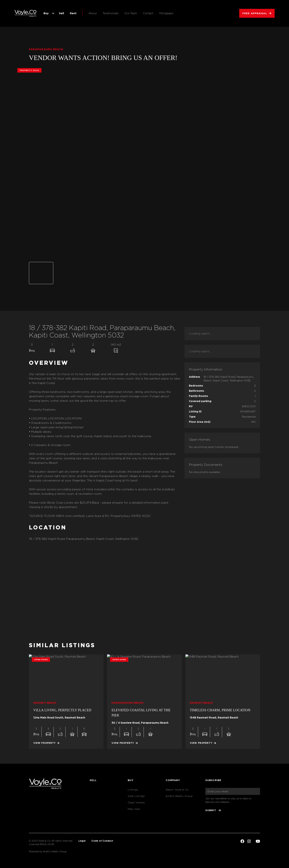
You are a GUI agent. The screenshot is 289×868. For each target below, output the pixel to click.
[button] (48, 13)
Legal (82, 841)
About (93, 13)
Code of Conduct (102, 841)
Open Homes (136, 803)
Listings (133, 790)
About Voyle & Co (177, 790)
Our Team (131, 13)
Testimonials (111, 13)
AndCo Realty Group (179, 796)
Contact (148, 13)
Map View (134, 809)
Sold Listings (136, 796)
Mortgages (166, 13)
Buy (46, 13)
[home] (25, 13)
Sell (61, 13)
